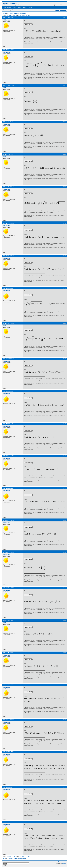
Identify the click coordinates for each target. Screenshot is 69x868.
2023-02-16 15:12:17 (8, 122)
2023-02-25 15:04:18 (8, 720)
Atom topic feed (62, 862)
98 (15, 15)
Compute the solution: (20, 13)
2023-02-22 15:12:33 (8, 520)
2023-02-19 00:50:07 (8, 288)
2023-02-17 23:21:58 (8, 223)
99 (16, 15)
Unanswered (63, 10)
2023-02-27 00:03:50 (8, 822)
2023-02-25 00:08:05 (8, 685)
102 (23, 15)
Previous (9, 15)
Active (57, 10)
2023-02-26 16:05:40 (8, 787)
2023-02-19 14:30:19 (8, 323)
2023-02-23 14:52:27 (8, 588)
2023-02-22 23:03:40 (8, 552)
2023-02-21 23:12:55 (8, 488)
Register (25, 7)
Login (30, 7)
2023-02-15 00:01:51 (8, 18)
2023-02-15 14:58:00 (8, 50)
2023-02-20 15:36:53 (8, 391)
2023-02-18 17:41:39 (8, 256)
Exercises (10, 13)
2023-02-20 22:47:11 (8, 424)
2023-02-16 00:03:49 (8, 85)
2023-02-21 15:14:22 (8, 456)
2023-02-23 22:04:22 (8, 620)
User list (9, 7)
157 (26, 15)
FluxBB (64, 864)
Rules (15, 7)
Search (19, 7)
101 (20, 15)
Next (29, 15)
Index (4, 7)
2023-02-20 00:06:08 (8, 359)
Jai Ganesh (6, 20)
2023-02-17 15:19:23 (8, 187)
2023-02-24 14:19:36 (8, 653)
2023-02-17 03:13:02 (8, 154)
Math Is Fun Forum (10, 3)
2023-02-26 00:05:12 (8, 752)
